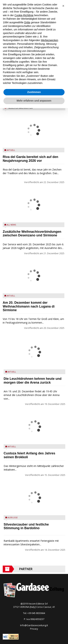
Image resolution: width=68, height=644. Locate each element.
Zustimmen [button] (34, 92)
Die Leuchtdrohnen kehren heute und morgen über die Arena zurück (33, 381)
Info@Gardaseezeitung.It (34, 625)
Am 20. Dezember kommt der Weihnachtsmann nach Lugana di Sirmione (29, 306)
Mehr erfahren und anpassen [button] (34, 101)
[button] (63, 6)
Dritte (27, 22)
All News (11, 225)
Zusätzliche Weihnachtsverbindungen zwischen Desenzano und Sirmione (32, 234)
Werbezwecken (49, 40)
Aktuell (11, 150)
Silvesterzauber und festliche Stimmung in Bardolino (26, 526)
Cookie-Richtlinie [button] (24, 15)
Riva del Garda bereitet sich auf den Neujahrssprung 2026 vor (30, 159)
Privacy (34, 629)
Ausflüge (13, 517)
